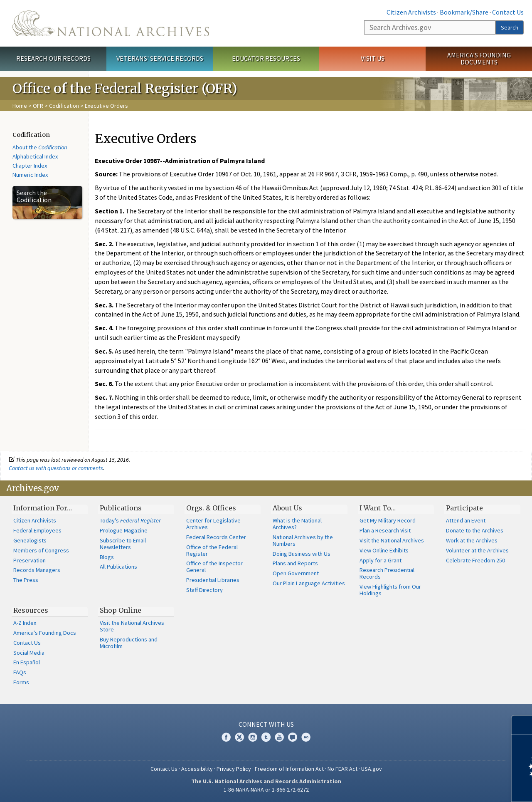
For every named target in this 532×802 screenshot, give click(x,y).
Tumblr (266, 737)
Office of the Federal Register (212, 550)
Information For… (43, 508)
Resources (31, 610)
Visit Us (373, 58)
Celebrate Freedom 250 (475, 560)
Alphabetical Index (35, 156)
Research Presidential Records (387, 573)
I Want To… (378, 508)
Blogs (107, 557)
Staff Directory (204, 590)
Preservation (30, 560)
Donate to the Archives (475, 530)
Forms (21, 682)
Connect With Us (266, 724)
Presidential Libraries (213, 580)
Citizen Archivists (411, 12)
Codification (64, 106)
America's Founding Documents (479, 58)
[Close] (522, 725)
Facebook (226, 737)
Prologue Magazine (124, 530)
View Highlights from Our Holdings (390, 590)
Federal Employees (37, 530)
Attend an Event (466, 520)
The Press (26, 580)
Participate (464, 508)
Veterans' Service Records (160, 58)
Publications (121, 508)
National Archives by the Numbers (303, 540)
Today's (130, 520)
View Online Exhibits (384, 550)
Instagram (253, 737)
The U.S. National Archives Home (111, 23)
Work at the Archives (472, 540)
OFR (38, 106)
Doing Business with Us (302, 554)
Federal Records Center (216, 537)
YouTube (279, 737)
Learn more (458, 787)
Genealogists (30, 540)
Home (20, 106)
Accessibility (197, 769)
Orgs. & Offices (211, 508)
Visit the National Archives (392, 540)
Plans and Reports (295, 563)
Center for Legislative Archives (213, 524)
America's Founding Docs (45, 633)
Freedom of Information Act (289, 769)
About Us (287, 508)
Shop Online (121, 610)
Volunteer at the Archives (477, 550)
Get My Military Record (388, 520)
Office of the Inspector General (214, 567)
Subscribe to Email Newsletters (123, 544)
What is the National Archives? (297, 524)
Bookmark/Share (464, 12)
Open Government (296, 573)
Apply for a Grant (381, 560)
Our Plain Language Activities (309, 583)
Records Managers (37, 570)
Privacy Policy (234, 769)
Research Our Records (53, 58)
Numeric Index (30, 175)
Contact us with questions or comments (56, 468)
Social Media (29, 653)
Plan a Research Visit (385, 530)
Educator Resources (266, 58)
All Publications (118, 567)
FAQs (20, 672)
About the (40, 147)
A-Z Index (25, 623)
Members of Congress (41, 550)
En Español (27, 662)
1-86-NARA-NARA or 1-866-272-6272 (266, 790)
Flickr (306, 737)
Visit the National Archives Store (132, 626)
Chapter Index (30, 166)
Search (510, 27)
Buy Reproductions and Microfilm (129, 643)
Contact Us (508, 12)
